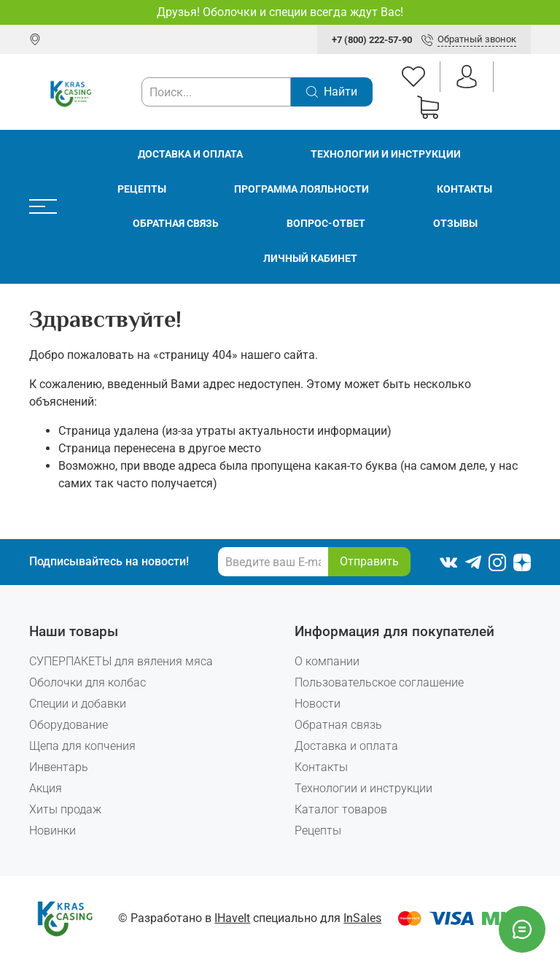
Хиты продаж (65, 809)
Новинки (52, 831)
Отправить (369, 561)
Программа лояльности (302, 189)
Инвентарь (59, 767)
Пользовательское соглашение (379, 682)
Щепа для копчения (82, 746)
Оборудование (69, 725)
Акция (46, 788)
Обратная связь (176, 224)
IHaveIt (232, 918)
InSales (362, 918)
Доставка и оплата (190, 154)
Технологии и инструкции (386, 154)
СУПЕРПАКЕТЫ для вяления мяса (121, 661)
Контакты (464, 189)
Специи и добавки (78, 704)
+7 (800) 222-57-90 (372, 40)
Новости (318, 704)
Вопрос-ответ (326, 224)
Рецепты (142, 189)
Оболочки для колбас (87, 682)
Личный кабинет (310, 259)
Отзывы (455, 224)
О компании (327, 661)
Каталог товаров (341, 809)
